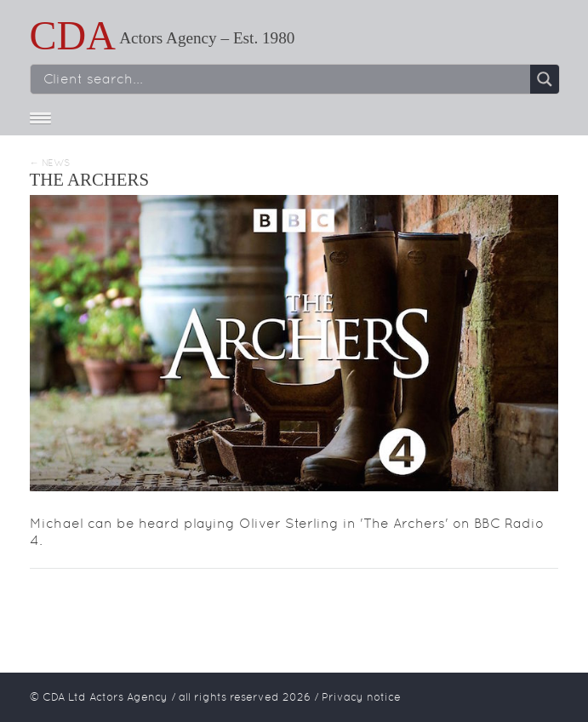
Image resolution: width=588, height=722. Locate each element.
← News (50, 163)
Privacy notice (361, 697)
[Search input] (285, 79)
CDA (73, 35)
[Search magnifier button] (545, 79)
